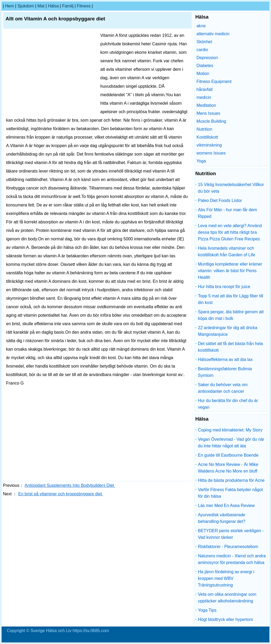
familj (68, 6)
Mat (41, 6)
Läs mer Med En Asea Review (226, 506)
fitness (84, 6)
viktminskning (209, 145)
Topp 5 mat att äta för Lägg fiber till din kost (231, 299)
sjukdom (26, 6)
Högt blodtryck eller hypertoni (225, 619)
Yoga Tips (207, 610)
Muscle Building (211, 121)
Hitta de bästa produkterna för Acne (231, 480)
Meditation (206, 105)
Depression (207, 58)
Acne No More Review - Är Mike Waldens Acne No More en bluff (228, 468)
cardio (202, 50)
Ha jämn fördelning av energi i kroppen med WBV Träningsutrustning (226, 578)
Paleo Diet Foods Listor (220, 200)
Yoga (201, 161)
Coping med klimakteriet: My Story (230, 430)
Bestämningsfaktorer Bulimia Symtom (225, 372)
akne (201, 26)
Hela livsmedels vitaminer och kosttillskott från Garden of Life (227, 252)
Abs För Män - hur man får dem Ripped (227, 213)
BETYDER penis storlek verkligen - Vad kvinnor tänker (231, 534)
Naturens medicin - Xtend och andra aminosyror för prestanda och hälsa (232, 559)
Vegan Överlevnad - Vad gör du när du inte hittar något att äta (231, 443)
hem (10, 6)
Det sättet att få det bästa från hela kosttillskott (230, 347)
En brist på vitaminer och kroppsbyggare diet (61, 494)
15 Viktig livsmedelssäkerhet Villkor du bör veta (231, 188)
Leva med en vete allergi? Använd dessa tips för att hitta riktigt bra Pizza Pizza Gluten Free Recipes (230, 232)
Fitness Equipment (214, 81)
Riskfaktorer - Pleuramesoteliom (228, 547)
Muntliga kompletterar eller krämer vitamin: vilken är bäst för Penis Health (230, 271)
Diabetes (205, 66)
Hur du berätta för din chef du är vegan (228, 404)
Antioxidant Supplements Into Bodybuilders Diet (70, 485)
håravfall (204, 89)
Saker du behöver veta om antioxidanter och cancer (223, 388)
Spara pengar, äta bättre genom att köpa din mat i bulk (231, 315)
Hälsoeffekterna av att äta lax (225, 360)
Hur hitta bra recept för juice (224, 287)
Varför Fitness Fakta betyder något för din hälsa (230, 493)
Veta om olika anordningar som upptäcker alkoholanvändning (227, 598)
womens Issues (211, 153)
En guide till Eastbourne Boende (228, 455)
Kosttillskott (207, 137)
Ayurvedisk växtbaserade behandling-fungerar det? (222, 518)
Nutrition (204, 129)
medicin (204, 97)
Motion (203, 74)
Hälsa (53, 6)
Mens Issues (208, 113)
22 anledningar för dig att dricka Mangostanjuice (228, 331)
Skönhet (204, 42)
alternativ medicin (213, 34)
